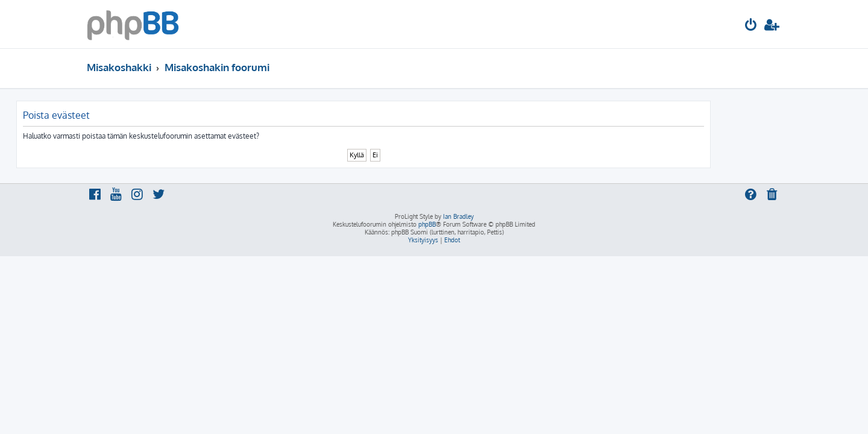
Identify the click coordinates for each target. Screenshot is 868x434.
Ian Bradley (458, 216)
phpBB (427, 224)
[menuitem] (751, 26)
